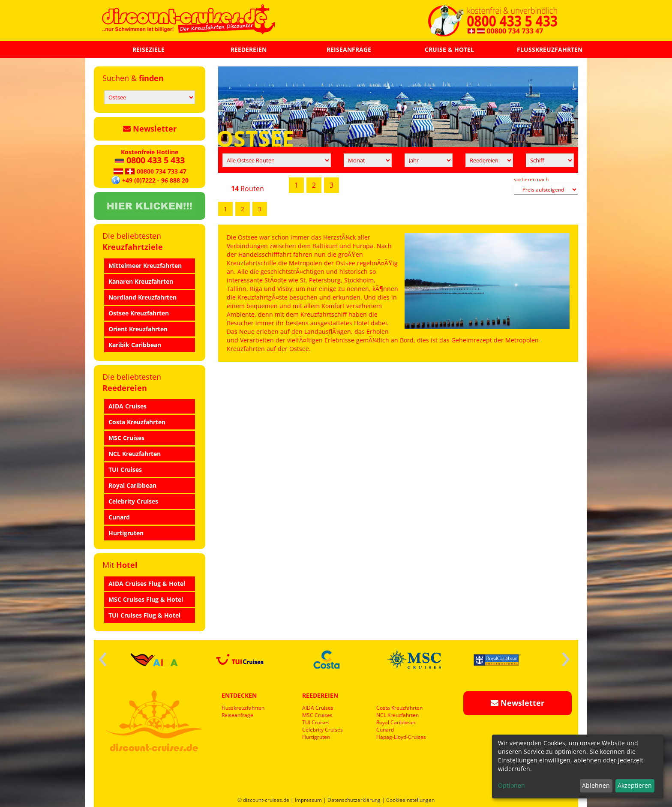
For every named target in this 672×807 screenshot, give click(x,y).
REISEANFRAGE (349, 49)
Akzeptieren (635, 785)
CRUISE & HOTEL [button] (449, 49)
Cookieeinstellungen (410, 800)
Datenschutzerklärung (354, 800)
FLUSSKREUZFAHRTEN (550, 49)
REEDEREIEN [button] (249, 49)
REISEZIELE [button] (148, 49)
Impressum (308, 800)
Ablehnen (596, 785)
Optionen (511, 785)
